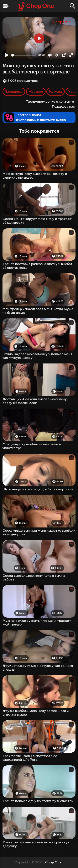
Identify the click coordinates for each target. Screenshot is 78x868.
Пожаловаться (64, 107)
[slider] (24, 55)
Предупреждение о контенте (51, 102)
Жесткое (36, 91)
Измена (56, 91)
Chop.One (40, 6)
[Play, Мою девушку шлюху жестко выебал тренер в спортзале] (7, 55)
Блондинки (14, 91)
